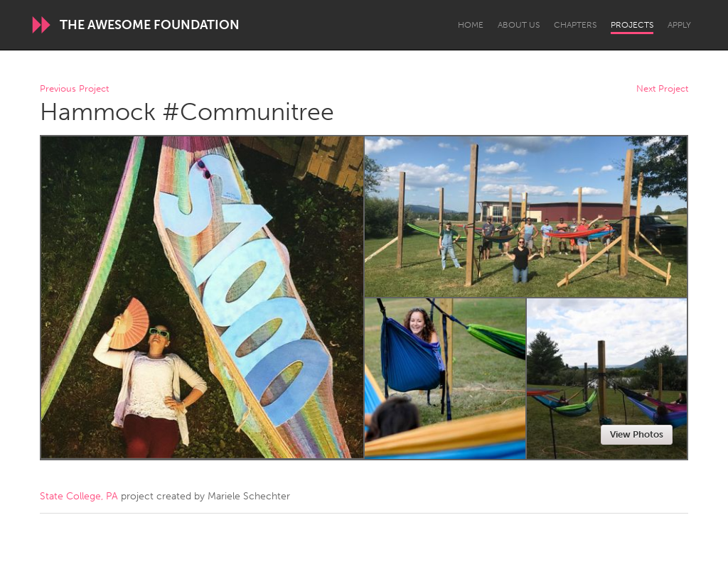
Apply (679, 25)
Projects (632, 25)
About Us (519, 25)
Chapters (575, 25)
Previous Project (74, 89)
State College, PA (79, 496)
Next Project (662, 89)
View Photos (637, 434)
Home (471, 25)
